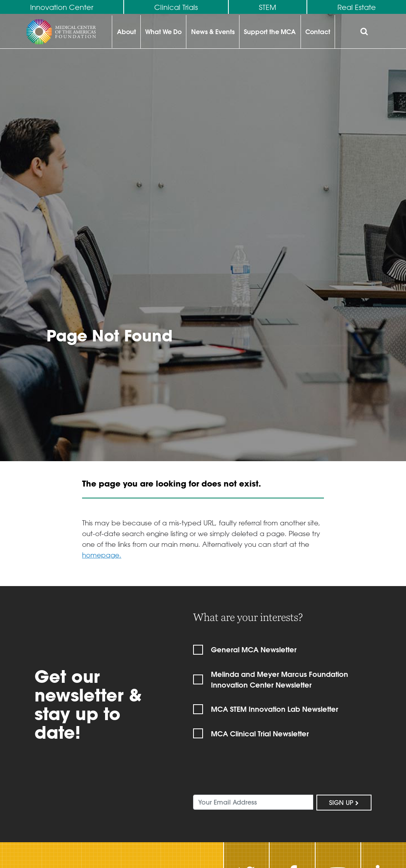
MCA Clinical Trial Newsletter (260, 734)
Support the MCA (270, 32)
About (126, 32)
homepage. (102, 555)
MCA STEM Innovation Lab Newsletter (275, 709)
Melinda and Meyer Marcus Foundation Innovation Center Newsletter (280, 680)
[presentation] (253, 773)
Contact (318, 32)
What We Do (163, 32)
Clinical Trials (176, 7)
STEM (268, 7)
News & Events (213, 32)
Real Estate (357, 7)
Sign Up (344, 803)
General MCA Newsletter (254, 650)
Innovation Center (62, 7)
